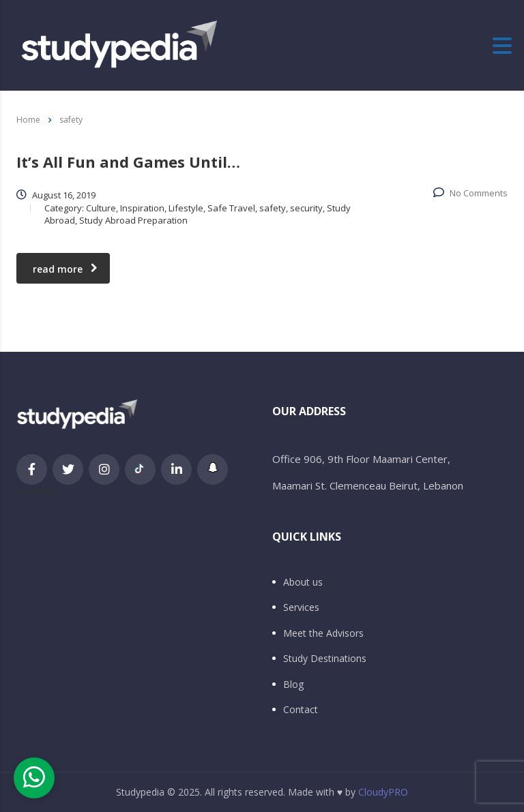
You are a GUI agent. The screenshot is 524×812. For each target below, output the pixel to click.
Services (301, 607)
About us (303, 582)
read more (65, 269)
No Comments (470, 193)
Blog (293, 685)
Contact (301, 710)
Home (28, 120)
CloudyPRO (383, 792)
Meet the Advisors (323, 633)
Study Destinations (325, 659)
